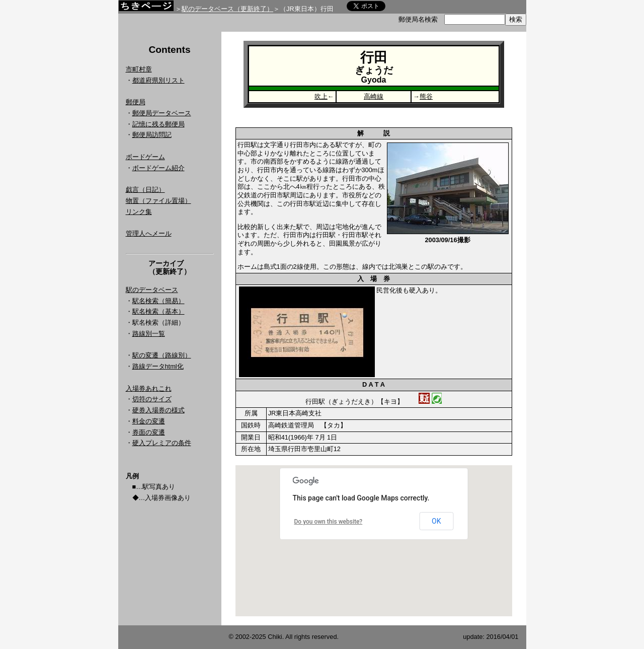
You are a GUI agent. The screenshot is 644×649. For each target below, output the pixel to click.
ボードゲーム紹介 (158, 168)
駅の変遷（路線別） (162, 355)
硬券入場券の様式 (158, 410)
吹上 (321, 96)
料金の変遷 (149, 421)
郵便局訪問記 (152, 135)
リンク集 (139, 212)
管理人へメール (149, 233)
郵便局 (136, 102)
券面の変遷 (149, 432)
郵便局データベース (162, 113)
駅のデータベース (152, 290)
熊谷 (426, 96)
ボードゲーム (145, 157)
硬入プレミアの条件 (162, 443)
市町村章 (139, 69)
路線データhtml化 (158, 366)
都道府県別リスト (158, 80)
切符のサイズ (152, 399)
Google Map (374, 541)
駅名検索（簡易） (158, 301)
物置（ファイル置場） (158, 201)
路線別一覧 (149, 334)
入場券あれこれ (149, 388)
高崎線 (374, 96)
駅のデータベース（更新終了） (227, 9)
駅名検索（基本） (158, 311)
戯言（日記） (145, 190)
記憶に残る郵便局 (158, 124)
